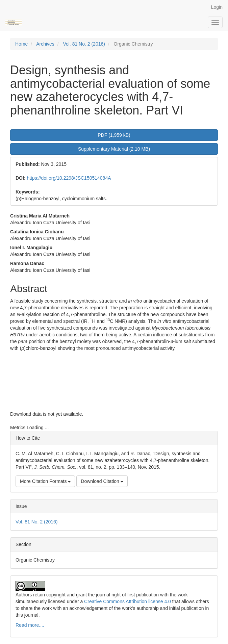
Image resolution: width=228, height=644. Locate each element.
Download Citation (102, 481)
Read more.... (30, 625)
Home (21, 44)
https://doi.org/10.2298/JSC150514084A (69, 178)
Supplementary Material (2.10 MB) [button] (114, 149)
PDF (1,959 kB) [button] (114, 135)
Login (217, 7)
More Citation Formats (45, 481)
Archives (45, 44)
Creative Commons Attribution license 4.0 (127, 601)
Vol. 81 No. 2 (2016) (84, 44)
